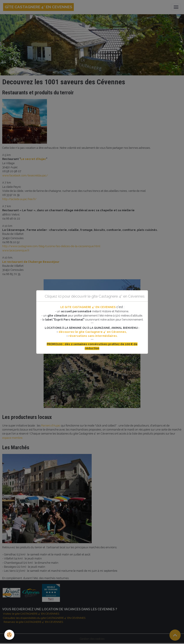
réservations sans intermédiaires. (93, 336)
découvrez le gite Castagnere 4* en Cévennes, (93, 332)
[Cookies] (10, 635)
